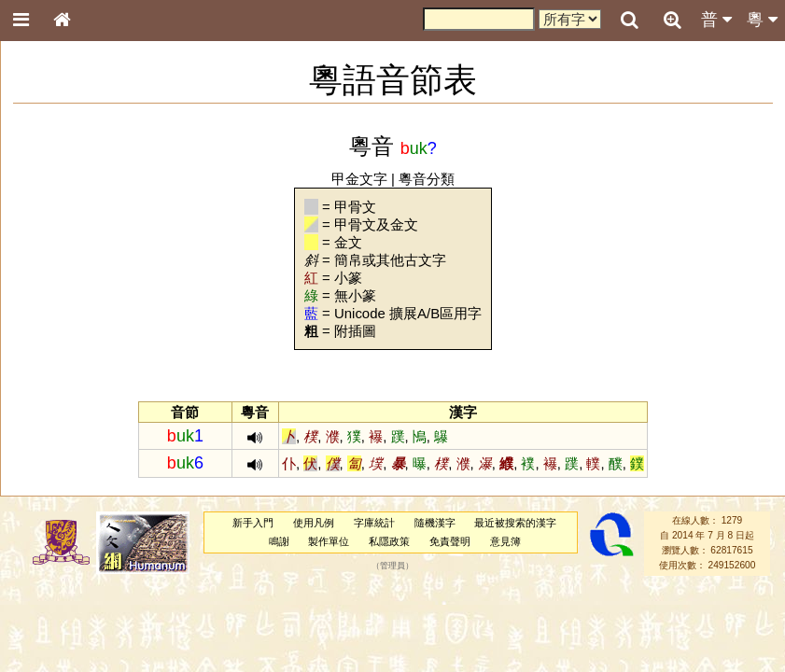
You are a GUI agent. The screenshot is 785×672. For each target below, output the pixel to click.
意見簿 (505, 541)
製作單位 (329, 541)
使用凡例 (314, 523)
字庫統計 (374, 523)
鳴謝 (279, 541)
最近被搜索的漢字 (515, 523)
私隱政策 (389, 541)
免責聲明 (450, 541)
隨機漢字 (435, 523)
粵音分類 (427, 179)
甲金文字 (359, 179)
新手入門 (253, 523)
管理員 (392, 566)
